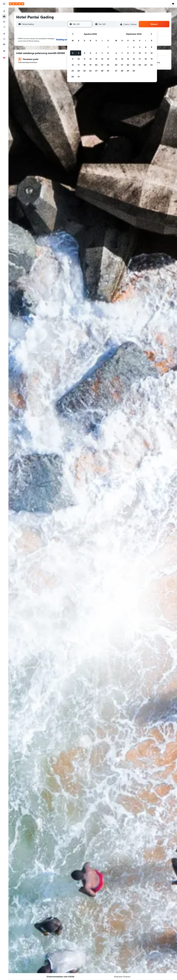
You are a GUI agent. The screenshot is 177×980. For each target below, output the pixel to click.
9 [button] (73, 59)
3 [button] (79, 53)
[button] (4, 4)
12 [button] (90, 59)
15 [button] (108, 59)
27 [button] (96, 71)
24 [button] (79, 71)
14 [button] (102, 59)
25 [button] (84, 71)
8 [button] (108, 53)
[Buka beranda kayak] (17, 4)
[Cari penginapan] (4, 16)
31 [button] (79, 77)
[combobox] (44, 24)
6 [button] (96, 53)
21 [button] (102, 65)
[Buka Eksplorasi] (4, 34)
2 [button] (73, 53)
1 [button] (108, 47)
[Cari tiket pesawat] (4, 11)
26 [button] (90, 71)
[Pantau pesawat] (4, 39)
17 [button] (79, 65)
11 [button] (84, 59)
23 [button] (73, 71)
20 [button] (96, 65)
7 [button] (102, 53)
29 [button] (108, 71)
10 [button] (79, 59)
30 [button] (73, 77)
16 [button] (73, 65)
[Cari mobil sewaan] (4, 22)
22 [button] (108, 65)
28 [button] (102, 71)
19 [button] (90, 65)
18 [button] (85, 65)
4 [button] (85, 53)
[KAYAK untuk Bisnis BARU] (4, 44)
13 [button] (96, 59)
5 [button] (90, 53)
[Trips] (4, 51)
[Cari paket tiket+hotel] (4, 27)
